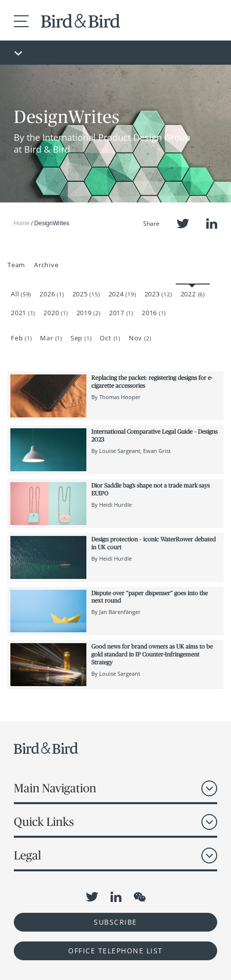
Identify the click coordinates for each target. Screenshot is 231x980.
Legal (27, 855)
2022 (193, 294)
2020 (56, 313)
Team (16, 265)
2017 (121, 313)
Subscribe (115, 922)
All (21, 294)
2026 (52, 294)
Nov (140, 338)
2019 (89, 313)
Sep (81, 338)
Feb (21, 338)
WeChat (140, 897)
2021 (23, 313)
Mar (51, 338)
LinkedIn (212, 224)
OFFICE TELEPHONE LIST (115, 951)
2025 (86, 294)
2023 (158, 294)
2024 (122, 294)
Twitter (183, 224)
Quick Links (44, 822)
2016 (154, 313)
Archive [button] (46, 265)
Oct (110, 338)
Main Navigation (55, 788)
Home (22, 223)
